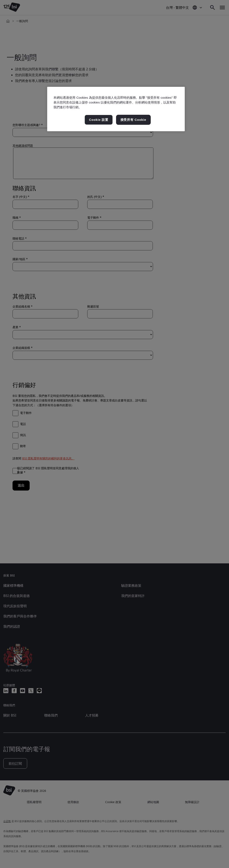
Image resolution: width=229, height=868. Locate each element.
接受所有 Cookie (133, 120)
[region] (116, 109)
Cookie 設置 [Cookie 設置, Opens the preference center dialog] (99, 120)
